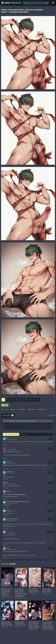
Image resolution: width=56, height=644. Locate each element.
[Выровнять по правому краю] (14, 421)
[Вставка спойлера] (32, 421)
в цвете (13, 409)
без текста (31, 409)
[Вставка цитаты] (29, 421)
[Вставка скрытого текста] (34, 421)
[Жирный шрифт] (4, 421)
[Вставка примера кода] (31, 421)
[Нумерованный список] (18, 421)
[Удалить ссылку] (24, 421)
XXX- (13, 3)
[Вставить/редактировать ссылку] (23, 421)
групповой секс (41, 409)
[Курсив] (6, 421)
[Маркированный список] (16, 421)
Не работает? (51, 415)
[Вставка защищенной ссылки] (26, 421)
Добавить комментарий (11, 434)
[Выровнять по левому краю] (10, 421)
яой (6, 409)
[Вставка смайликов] (21, 421)
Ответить (5, 445)
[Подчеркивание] (8, 421)
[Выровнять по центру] (12, 421)
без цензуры (21, 409)
